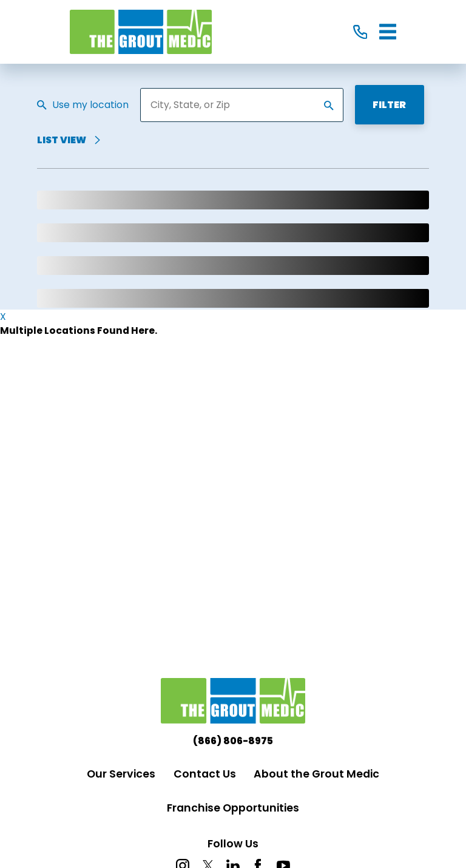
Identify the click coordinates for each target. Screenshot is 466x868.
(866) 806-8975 (233, 741)
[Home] (141, 32)
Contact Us (205, 774)
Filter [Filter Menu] (389, 105)
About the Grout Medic (316, 774)
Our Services (121, 774)
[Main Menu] (388, 32)
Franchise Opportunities (233, 808)
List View (69, 141)
